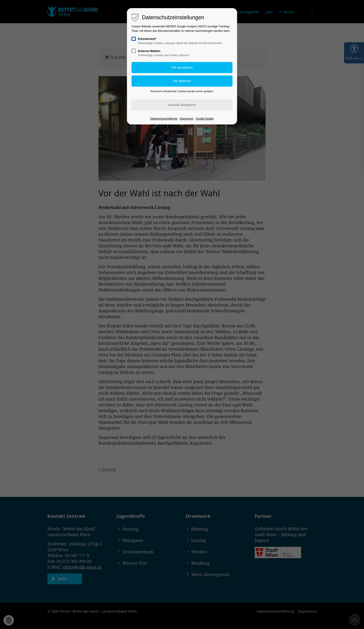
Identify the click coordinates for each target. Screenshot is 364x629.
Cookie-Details (205, 119)
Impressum (187, 119)
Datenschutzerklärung (164, 119)
